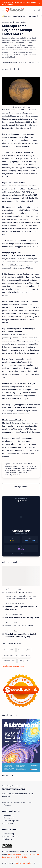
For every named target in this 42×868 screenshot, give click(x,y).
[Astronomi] (17, 589)
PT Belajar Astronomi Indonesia (26, 863)
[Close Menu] (39, 3)
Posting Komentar (21, 487)
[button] (35, 10)
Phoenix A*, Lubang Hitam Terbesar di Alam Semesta (21, 608)
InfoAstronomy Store (11, 836)
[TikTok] (23, 802)
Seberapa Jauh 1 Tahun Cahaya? (18, 592)
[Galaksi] (16, 631)
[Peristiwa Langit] (33, 16)
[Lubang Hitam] (19, 603)
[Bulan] (15, 623)
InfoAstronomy (9, 834)
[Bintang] (24, 661)
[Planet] (25, 655)
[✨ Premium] (6, 16)
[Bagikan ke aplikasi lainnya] (22, 69)
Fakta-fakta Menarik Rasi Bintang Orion (22, 617)
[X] (11, 802)
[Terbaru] (9, 650)
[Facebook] (7, 805)
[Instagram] (6, 802)
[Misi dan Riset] (10, 655)
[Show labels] (13, 666)
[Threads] (29, 802)
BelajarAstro (8, 839)
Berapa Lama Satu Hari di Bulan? (19, 626)
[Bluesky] (16, 802)
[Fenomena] (24, 650)
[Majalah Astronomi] (19, 16)
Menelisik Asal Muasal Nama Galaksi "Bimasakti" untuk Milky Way (20, 635)
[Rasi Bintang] (17, 614)
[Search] (39, 10)
